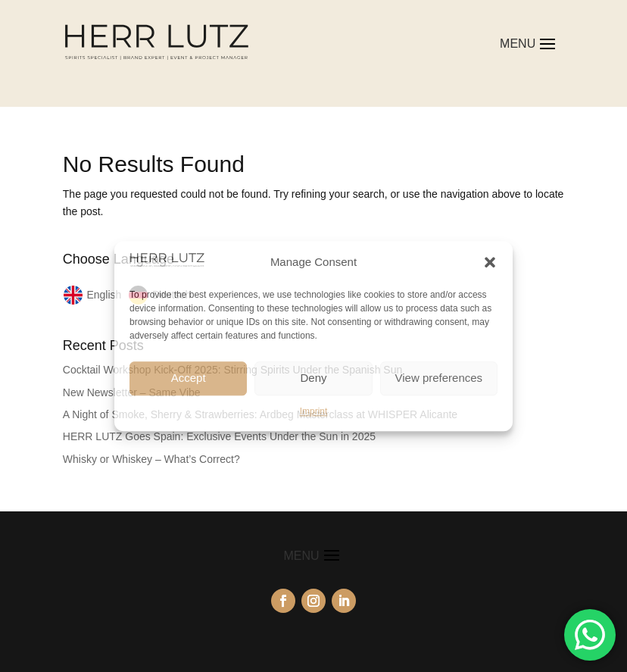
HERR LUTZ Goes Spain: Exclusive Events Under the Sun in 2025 (219, 436)
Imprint (314, 411)
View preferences (439, 378)
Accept (189, 378)
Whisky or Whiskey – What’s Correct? (151, 459)
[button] (490, 262)
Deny (313, 378)
